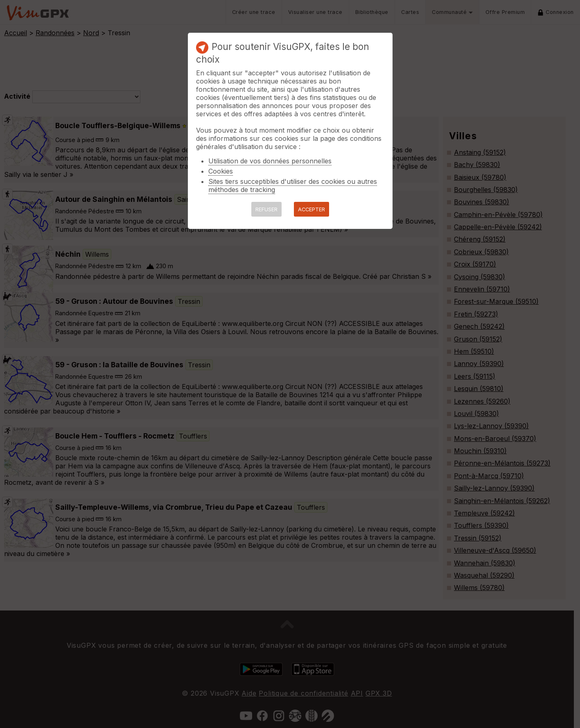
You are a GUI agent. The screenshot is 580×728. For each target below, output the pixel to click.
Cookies (221, 171)
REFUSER (266, 209)
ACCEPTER (311, 209)
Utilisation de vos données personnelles (270, 161)
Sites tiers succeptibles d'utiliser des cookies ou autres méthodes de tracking (293, 185)
